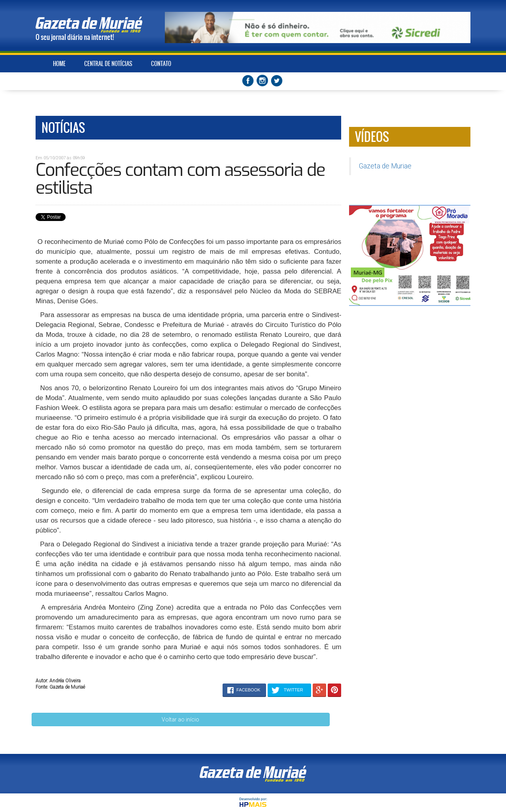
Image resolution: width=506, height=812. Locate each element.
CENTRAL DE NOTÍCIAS (108, 64)
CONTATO (161, 64)
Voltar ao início (180, 719)
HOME (59, 64)
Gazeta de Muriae (385, 166)
